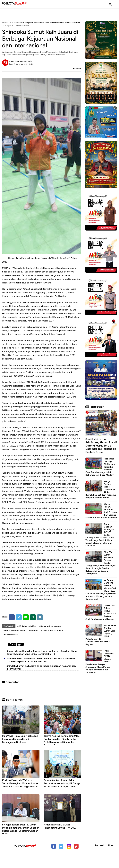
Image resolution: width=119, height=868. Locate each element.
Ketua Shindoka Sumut (55, 23)
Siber (111, 845)
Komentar (77, 68)
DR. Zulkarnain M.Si (17, 23)
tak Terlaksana (23, 26)
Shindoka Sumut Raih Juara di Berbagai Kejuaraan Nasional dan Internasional (41, 667)
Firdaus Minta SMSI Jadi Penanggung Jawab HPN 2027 (60, 826)
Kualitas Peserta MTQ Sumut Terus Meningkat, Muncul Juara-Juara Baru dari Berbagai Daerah (20, 783)
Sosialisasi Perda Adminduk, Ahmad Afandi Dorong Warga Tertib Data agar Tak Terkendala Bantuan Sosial (101, 446)
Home (5, 23)
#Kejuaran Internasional (50, 626)
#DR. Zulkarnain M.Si (27, 626)
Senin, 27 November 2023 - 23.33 (21, 64)
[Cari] (110, 4)
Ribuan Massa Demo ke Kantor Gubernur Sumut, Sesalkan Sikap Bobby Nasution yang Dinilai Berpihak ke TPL (42, 653)
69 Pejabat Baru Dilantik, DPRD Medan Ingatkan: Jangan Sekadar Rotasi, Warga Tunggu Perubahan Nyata (20, 829)
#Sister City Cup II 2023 (52, 631)
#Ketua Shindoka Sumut (14, 631)
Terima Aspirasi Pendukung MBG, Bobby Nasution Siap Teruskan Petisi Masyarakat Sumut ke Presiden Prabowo (62, 741)
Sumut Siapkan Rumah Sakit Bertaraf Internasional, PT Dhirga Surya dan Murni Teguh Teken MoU (62, 785)
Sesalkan (70, 23)
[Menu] (117, 4)
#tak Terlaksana (11, 635)
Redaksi (99, 845)
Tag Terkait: (9, 626)
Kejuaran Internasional (35, 23)
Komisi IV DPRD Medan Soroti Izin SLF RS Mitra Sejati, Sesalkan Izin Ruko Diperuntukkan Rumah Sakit (41, 660)
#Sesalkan (33, 631)
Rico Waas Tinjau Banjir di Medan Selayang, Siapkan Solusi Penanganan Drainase (20, 739)
